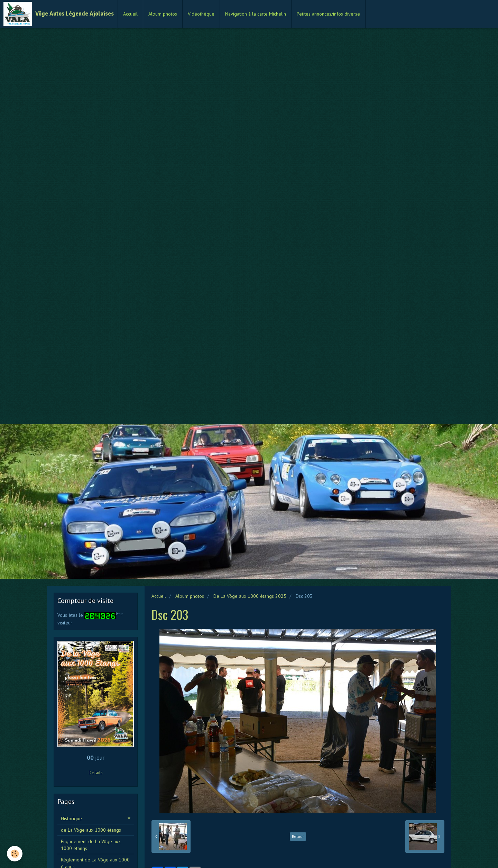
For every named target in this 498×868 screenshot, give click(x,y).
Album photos (163, 14)
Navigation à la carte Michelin (256, 14)
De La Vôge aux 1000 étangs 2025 (250, 596)
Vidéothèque (201, 14)
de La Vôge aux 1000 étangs (91, 830)
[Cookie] (15, 854)
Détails (96, 773)
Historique (71, 819)
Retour (298, 836)
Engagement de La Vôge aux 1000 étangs (91, 845)
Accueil (130, 14)
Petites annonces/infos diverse (328, 14)
